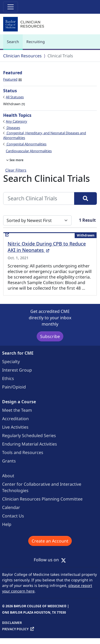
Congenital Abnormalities (26, 144)
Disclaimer (12, 623)
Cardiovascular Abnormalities (29, 151)
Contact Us (13, 516)
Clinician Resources (22, 56)
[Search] (85, 198)
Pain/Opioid (14, 387)
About (8, 476)
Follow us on (50, 560)
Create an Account (50, 541)
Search (14, 44)
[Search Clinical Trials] (39, 198)
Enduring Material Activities (30, 444)
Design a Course (19, 402)
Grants (9, 461)
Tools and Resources (23, 452)
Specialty (11, 362)
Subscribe (50, 336)
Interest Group (17, 370)
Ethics (8, 378)
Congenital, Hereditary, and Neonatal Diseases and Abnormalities (45, 135)
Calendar (11, 507)
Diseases (13, 128)
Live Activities (15, 427)
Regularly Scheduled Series (29, 435)
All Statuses (15, 97)
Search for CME (18, 353)
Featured (12, 79)
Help (7, 524)
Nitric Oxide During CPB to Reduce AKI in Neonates (47, 247)
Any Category (16, 121)
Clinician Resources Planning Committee (42, 499)
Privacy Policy (15, 629)
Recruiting (36, 42)
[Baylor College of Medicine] (24, 24)
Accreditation (15, 419)
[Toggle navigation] (11, 7)
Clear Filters (16, 170)
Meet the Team (17, 410)
